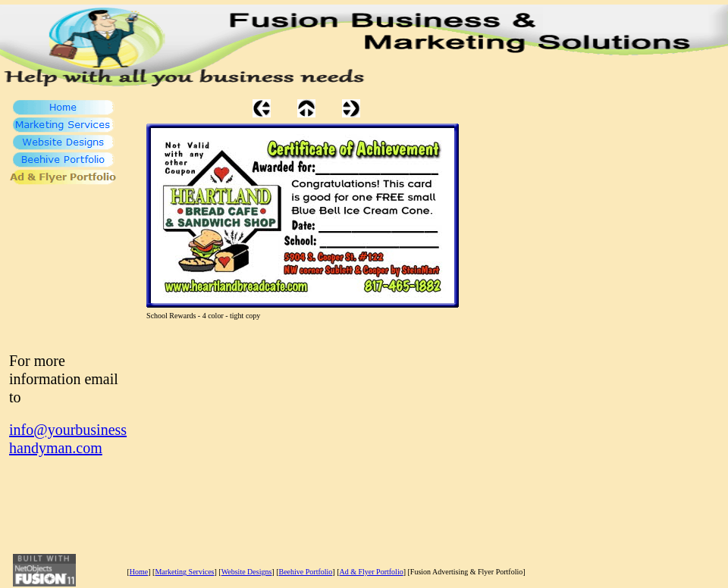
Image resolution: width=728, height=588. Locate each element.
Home (139, 572)
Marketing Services (184, 572)
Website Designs (247, 572)
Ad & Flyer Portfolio (372, 572)
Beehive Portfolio (306, 572)
